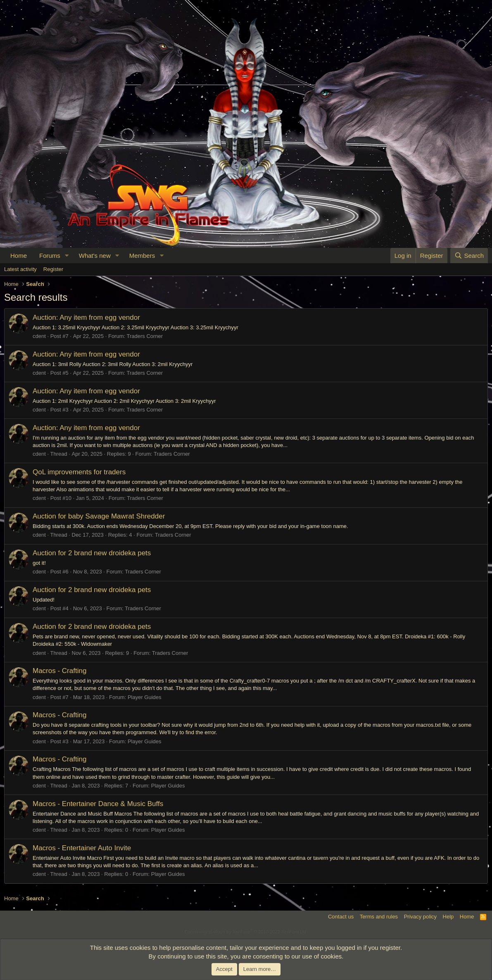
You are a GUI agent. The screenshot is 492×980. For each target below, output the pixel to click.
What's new (95, 256)
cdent (39, 336)
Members (142, 256)
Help (448, 917)
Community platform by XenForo (246, 932)
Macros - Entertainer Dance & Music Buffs (98, 804)
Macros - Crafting (59, 671)
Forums (50, 256)
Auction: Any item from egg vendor (86, 318)
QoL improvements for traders (79, 472)
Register (53, 269)
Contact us (341, 917)
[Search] (469, 256)
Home (19, 256)
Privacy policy (420, 917)
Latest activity (20, 269)
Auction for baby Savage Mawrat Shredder (99, 516)
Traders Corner (145, 336)
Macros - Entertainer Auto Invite (82, 848)
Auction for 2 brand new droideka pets (92, 553)
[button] (67, 256)
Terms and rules (379, 917)
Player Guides (145, 697)
